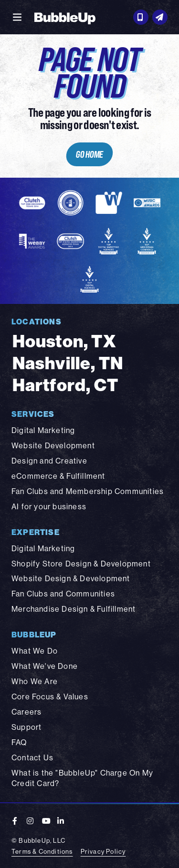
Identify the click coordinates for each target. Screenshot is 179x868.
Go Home (90, 154)
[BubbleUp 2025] (65, 17)
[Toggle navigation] (17, 17)
